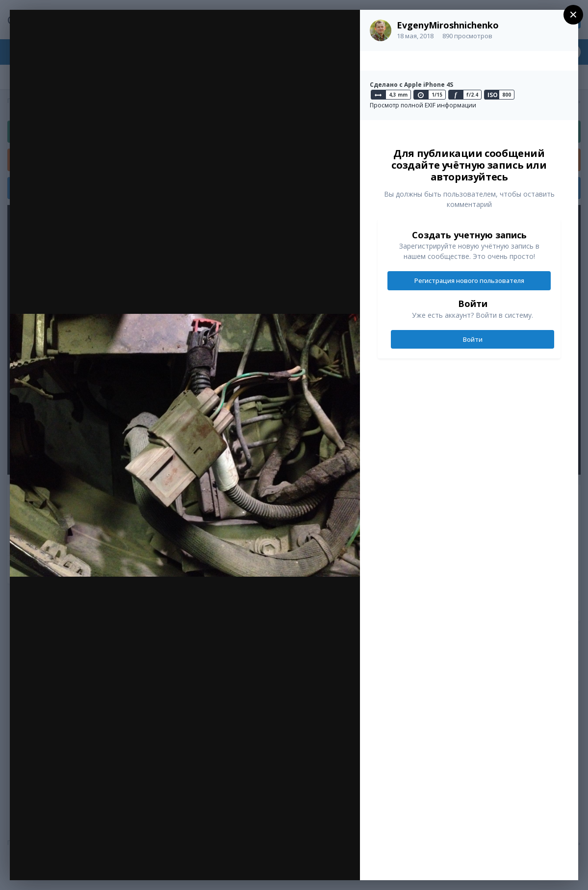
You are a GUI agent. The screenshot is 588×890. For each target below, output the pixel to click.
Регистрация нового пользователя (469, 280)
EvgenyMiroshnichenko (448, 25)
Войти (473, 339)
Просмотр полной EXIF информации (423, 105)
